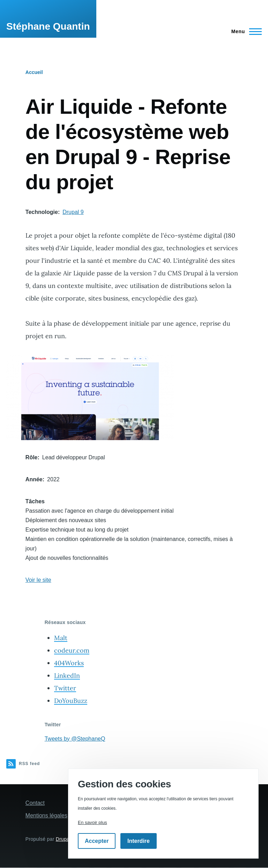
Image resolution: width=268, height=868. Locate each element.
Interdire (139, 841)
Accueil (34, 72)
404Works (69, 663)
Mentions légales (46, 815)
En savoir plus (92, 822)
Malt (61, 638)
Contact (35, 803)
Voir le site (38, 580)
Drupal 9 (73, 212)
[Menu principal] (244, 31)
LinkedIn (67, 676)
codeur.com (72, 650)
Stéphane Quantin (48, 26)
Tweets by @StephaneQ (75, 739)
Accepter (97, 841)
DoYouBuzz (71, 701)
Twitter (65, 688)
